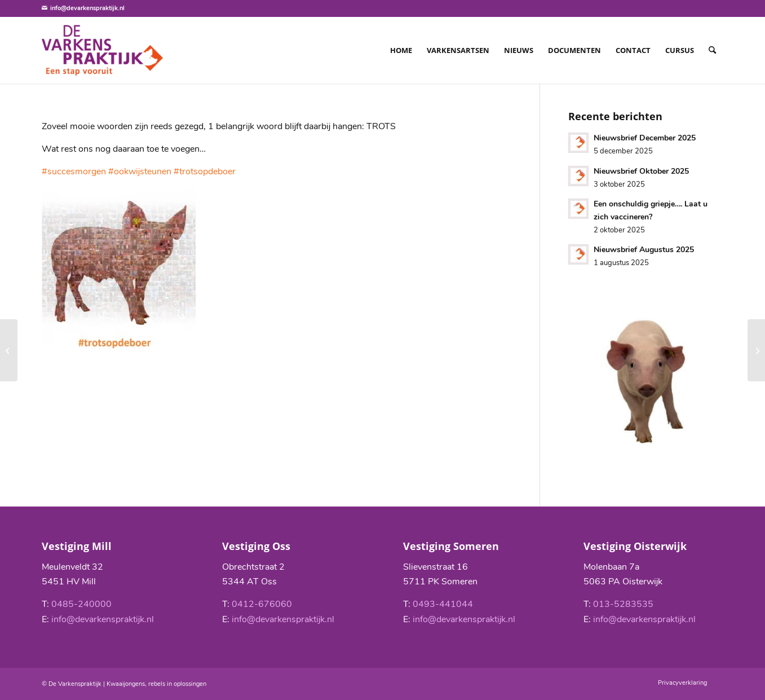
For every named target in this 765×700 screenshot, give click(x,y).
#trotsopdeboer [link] (205, 171)
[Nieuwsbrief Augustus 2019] (9, 350)
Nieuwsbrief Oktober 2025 (641, 171)
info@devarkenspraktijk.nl (87, 8)
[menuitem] (401, 50)
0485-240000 (81, 604)
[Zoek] (712, 50)
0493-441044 (443, 604)
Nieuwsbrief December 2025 (645, 138)
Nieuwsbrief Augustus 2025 (644, 250)
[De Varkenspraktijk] (103, 50)
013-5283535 (623, 604)
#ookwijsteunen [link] (140, 171)
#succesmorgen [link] (74, 171)
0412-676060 (262, 604)
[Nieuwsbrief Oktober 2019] (756, 350)
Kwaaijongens (126, 684)
